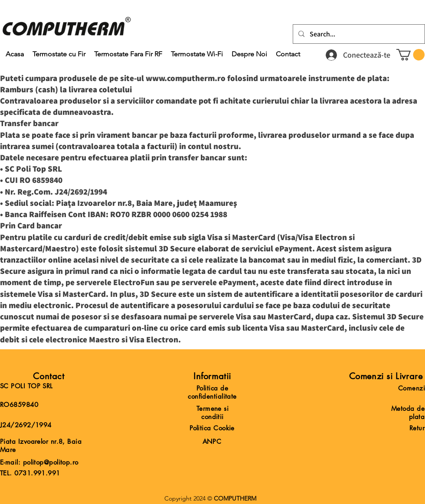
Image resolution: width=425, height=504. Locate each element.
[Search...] (358, 34)
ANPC (212, 441)
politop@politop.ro (51, 462)
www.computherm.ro (186, 78)
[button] (410, 55)
